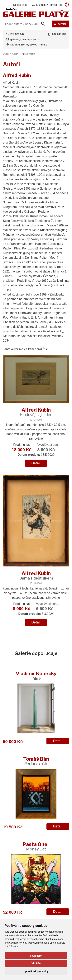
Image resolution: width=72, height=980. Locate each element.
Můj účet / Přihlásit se (47, 5)
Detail (36, 463)
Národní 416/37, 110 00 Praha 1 (29, 45)
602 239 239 (59, 34)
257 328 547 (17, 34)
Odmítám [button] (36, 963)
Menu (60, 24)
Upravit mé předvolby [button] (36, 971)
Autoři (15, 54)
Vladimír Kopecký (36, 676)
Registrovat (20, 5)
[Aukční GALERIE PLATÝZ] (36, 16)
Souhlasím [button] (36, 956)
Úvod (6, 54)
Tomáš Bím (36, 761)
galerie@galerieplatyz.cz (25, 39)
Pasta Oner (36, 846)
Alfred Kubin (28, 54)
